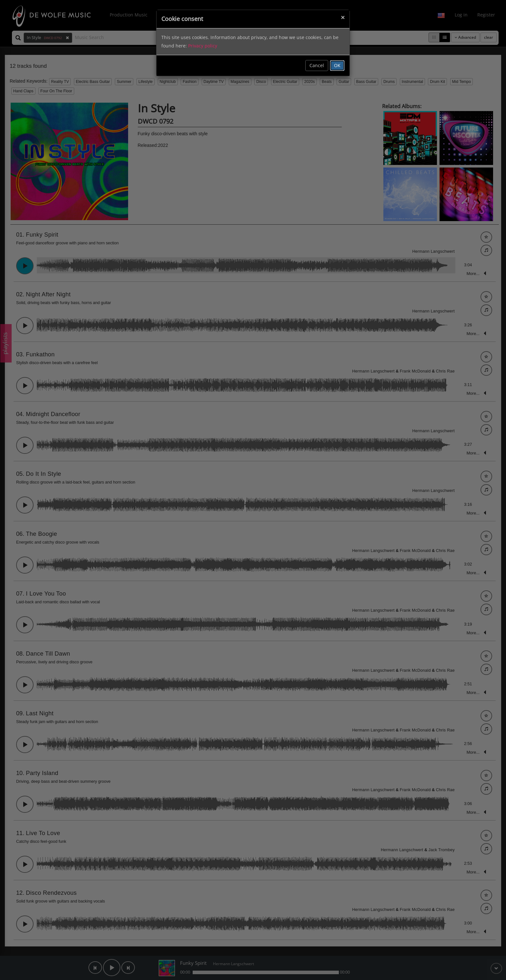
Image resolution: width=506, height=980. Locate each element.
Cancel (317, 65)
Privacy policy (203, 46)
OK (337, 65)
